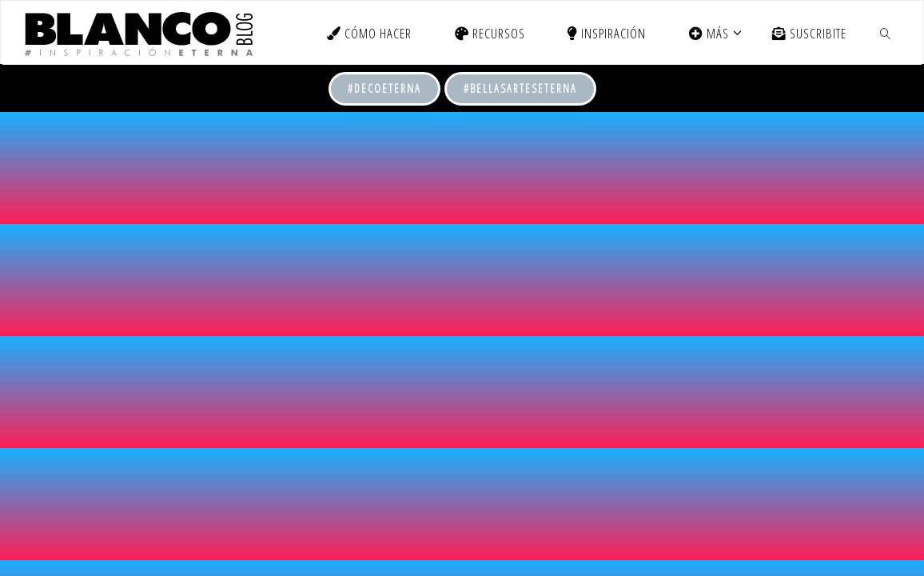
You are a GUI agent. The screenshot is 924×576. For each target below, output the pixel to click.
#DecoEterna (384, 88)
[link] (886, 33)
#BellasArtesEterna (520, 88)
